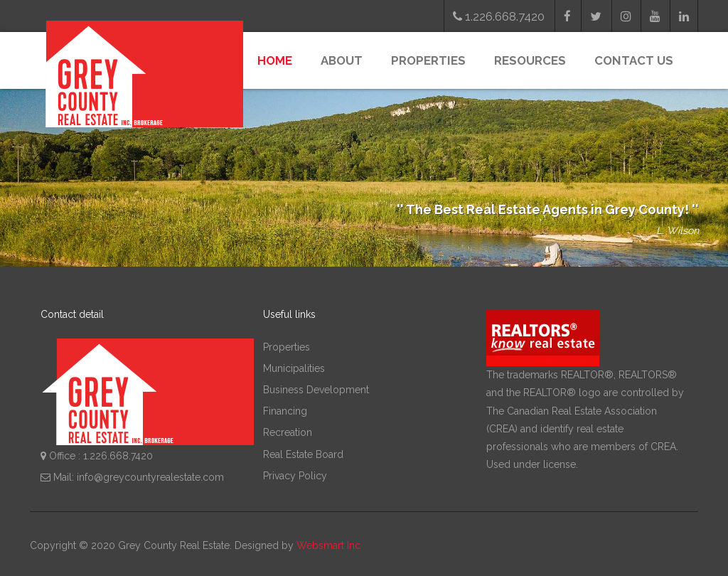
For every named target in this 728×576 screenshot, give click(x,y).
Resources (530, 60)
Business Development (316, 390)
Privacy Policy (295, 476)
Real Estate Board (303, 454)
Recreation (288, 432)
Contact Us (634, 60)
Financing (285, 411)
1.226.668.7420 (499, 16)
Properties (428, 60)
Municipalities (294, 368)
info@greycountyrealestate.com (150, 477)
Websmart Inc (328, 545)
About (342, 60)
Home (275, 60)
